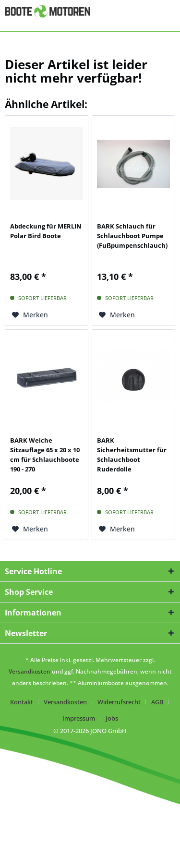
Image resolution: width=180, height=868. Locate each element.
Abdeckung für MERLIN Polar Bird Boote (46, 231)
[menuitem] (25, 702)
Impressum (79, 718)
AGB (157, 702)
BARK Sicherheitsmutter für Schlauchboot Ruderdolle (132, 455)
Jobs (112, 718)
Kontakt (22, 702)
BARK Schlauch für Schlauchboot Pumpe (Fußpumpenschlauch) (132, 236)
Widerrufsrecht (119, 702)
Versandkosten (30, 671)
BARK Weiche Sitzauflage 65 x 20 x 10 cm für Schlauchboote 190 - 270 (45, 455)
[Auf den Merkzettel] (30, 315)
